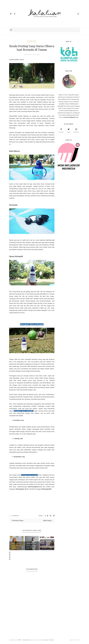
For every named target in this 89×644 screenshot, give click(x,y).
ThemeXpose (27, 640)
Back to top (75, 640)
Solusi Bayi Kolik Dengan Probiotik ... (16, 546)
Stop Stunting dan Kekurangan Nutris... (47, 545)
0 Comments (15, 516)
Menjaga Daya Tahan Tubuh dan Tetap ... (32, 546)
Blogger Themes (48, 640)
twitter (69, 130)
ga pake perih (32, 41)
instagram (76, 130)
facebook (61, 130)
